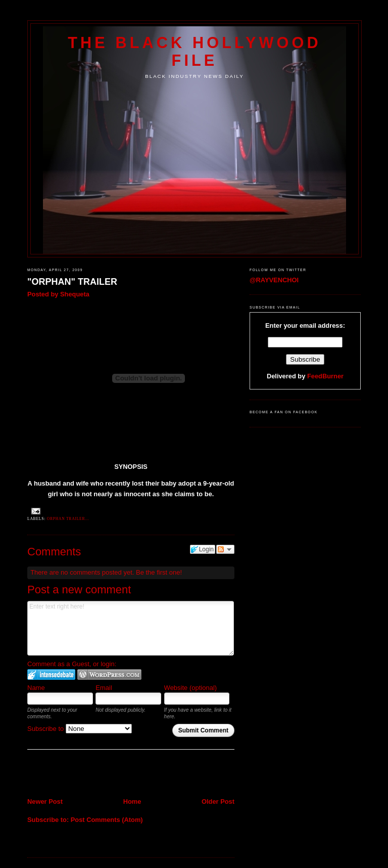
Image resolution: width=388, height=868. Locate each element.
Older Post (218, 801)
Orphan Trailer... (68, 519)
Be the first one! (159, 572)
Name (36, 688)
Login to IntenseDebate (51, 675)
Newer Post (45, 801)
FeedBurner (325, 376)
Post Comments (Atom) (107, 820)
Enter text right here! (131, 628)
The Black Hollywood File (194, 51)
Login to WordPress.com (109, 675)
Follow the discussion (225, 549)
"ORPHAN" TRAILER (72, 282)
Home (132, 801)
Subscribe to (80, 729)
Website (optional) (191, 688)
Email (104, 688)
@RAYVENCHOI (274, 280)
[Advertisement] (86, 775)
